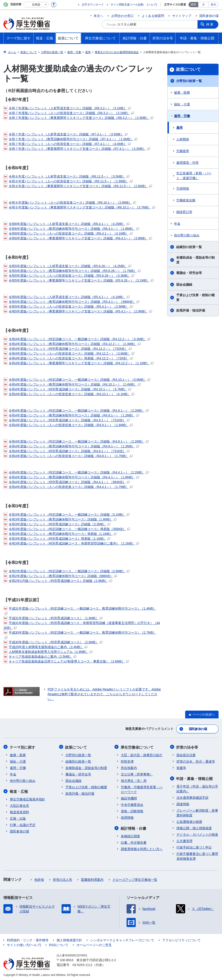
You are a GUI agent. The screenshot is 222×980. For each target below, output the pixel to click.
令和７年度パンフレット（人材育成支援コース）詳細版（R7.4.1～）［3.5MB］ (66, 134)
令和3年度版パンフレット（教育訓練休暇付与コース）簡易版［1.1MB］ (60, 534)
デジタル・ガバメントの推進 (197, 834)
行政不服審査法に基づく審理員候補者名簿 (197, 855)
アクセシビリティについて (181, 939)
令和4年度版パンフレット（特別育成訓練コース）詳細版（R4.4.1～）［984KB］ (67, 482)
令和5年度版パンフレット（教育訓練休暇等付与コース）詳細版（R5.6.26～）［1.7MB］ (72, 271)
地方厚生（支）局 (134, 780)
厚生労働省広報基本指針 (27, 798)
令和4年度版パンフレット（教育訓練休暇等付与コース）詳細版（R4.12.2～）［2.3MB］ (72, 344)
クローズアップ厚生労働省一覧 (135, 879)
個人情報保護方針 (69, 939)
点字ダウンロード (93, 5)
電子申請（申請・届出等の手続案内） (197, 788)
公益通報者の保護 (189, 821)
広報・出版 (18, 818)
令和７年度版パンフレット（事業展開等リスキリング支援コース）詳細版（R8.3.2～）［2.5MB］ (78, 118)
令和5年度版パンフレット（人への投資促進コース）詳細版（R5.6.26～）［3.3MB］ (69, 276)
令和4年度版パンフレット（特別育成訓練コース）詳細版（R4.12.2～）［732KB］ (68, 349)
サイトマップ (182, 16)
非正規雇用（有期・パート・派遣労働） (194, 176)
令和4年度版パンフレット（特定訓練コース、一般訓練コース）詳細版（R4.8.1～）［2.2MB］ (76, 441)
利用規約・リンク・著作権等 (28, 939)
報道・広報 (19, 791)
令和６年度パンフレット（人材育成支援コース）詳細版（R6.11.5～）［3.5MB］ (66, 176)
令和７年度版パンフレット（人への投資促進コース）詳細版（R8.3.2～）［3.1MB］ (69, 113)
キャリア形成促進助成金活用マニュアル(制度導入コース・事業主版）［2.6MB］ (66, 661)
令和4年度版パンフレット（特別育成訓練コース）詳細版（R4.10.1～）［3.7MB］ (67, 389)
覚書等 (181, 767)
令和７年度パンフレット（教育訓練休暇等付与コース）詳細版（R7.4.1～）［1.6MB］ (70, 139)
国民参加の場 (209, 16)
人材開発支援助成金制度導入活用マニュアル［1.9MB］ (48, 652)
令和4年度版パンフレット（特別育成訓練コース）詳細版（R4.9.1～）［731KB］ (67, 420)
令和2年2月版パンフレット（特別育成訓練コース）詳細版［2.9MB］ (58, 581)
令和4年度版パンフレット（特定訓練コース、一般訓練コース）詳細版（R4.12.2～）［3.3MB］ (77, 339)
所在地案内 (129, 767)
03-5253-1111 (83, 964)
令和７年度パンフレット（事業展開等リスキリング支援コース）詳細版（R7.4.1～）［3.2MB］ (77, 149)
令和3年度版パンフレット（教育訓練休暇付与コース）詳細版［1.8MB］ (60, 519)
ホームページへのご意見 (94, 944)
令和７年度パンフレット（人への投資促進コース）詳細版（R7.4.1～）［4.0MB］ (67, 144)
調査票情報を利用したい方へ (142, 848)
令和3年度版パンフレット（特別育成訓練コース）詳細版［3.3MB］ (57, 524)
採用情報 (127, 817)
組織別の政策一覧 (189, 247)
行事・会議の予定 (23, 824)
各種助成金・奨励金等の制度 (195, 260)
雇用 (179, 128)
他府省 (39, 879)
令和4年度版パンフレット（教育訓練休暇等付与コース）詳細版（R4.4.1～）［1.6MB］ (71, 477)
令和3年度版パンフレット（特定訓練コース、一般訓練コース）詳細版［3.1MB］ (66, 515)
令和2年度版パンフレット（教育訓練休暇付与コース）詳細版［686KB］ (60, 576)
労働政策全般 (186, 200)
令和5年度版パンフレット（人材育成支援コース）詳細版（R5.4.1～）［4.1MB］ (66, 297)
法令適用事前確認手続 (192, 797)
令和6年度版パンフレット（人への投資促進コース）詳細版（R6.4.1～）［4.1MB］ (68, 233)
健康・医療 (182, 93)
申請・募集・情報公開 (195, 778)
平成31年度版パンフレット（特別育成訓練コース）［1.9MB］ (53, 618)
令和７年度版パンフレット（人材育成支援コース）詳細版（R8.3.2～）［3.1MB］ (67, 108)
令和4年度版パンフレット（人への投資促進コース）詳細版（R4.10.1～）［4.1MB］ (69, 394)
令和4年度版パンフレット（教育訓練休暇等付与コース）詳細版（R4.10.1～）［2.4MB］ (72, 384)
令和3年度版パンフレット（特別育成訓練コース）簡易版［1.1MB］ (57, 539)
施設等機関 (129, 798)
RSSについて (59, 944)
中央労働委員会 (132, 804)
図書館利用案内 (92, 879)
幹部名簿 (127, 761)
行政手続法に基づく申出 (194, 846)
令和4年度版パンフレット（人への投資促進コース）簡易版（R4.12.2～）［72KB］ (68, 358)
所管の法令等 (187, 747)
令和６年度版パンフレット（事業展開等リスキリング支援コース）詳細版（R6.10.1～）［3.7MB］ (79, 207)
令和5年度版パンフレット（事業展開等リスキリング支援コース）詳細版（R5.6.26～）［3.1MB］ (79, 280)
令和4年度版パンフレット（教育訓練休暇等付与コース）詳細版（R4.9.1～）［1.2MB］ (71, 415)
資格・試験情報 (132, 810)
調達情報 (183, 803)
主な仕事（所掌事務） (137, 774)
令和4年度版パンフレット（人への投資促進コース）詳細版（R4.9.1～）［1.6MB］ (68, 425)
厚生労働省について (137, 747)
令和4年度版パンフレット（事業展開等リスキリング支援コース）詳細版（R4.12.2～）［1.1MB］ (79, 363)
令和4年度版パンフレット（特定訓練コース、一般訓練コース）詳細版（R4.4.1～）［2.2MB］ (76, 472)
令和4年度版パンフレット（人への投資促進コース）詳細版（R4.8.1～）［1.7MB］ (68, 456)
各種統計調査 (130, 835)
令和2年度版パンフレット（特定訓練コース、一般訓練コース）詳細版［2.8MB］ (66, 571)
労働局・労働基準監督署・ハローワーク (142, 789)
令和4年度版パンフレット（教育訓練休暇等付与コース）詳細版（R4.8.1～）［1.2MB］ (71, 446)
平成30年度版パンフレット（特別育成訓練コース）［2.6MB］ (53, 642)
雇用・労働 (182, 116)
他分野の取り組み (187, 235)
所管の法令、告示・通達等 (196, 761)
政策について (188, 69)
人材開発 (183, 139)
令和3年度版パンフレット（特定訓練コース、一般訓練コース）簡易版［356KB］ (67, 529)
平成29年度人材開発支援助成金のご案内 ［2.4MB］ (45, 647)
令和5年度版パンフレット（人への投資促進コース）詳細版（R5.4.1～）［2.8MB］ (68, 307)
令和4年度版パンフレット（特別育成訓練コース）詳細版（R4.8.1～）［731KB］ (67, 451)
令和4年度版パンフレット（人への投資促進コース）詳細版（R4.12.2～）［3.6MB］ (69, 353)
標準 (193, 5)
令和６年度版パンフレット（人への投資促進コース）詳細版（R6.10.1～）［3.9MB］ (70, 203)
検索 (210, 24)
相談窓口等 (184, 212)
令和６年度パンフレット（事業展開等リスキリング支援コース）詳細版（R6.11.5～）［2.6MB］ (78, 186)
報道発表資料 (19, 811)
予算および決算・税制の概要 (195, 297)
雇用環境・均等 (187, 163)
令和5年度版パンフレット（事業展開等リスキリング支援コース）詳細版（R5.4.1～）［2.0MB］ (78, 311)
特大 (214, 5)
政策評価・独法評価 (191, 310)
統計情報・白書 (134, 828)
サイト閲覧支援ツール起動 (127, 5)
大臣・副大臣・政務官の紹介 (142, 754)
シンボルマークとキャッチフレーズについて (122, 939)
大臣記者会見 (19, 805)
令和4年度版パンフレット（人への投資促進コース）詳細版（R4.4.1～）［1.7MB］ (68, 487)
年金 (177, 224)
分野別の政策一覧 (189, 81)
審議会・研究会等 (189, 273)
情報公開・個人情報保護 (194, 827)
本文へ (98, 16)
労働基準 (183, 151)
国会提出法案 (186, 754)
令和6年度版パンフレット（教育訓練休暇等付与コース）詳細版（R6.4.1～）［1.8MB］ (71, 229)
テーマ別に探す (23, 747)
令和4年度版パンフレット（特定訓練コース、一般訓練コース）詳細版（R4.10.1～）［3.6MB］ (77, 380)
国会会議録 (184, 285)
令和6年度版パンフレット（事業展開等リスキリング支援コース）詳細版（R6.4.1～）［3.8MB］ (78, 238)
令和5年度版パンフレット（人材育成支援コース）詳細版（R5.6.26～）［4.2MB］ (67, 266)
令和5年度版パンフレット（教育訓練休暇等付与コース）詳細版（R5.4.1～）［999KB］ (71, 302)
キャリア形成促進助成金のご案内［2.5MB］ (40, 657)
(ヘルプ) (152, 5)
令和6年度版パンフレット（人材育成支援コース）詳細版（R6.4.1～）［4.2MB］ (66, 224)
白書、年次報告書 (134, 842)
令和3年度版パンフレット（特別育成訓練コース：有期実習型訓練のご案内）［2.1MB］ (71, 543)
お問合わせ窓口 (122, 16)
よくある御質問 (153, 16)
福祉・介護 (182, 104)
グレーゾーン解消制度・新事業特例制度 (197, 812)
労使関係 (183, 189)
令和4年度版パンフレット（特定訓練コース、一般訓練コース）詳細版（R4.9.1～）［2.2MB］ (76, 411)
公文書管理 (184, 840)
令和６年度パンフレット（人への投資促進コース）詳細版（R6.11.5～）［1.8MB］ (68, 181)
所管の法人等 (62, 879)
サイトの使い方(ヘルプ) (24, 944)
